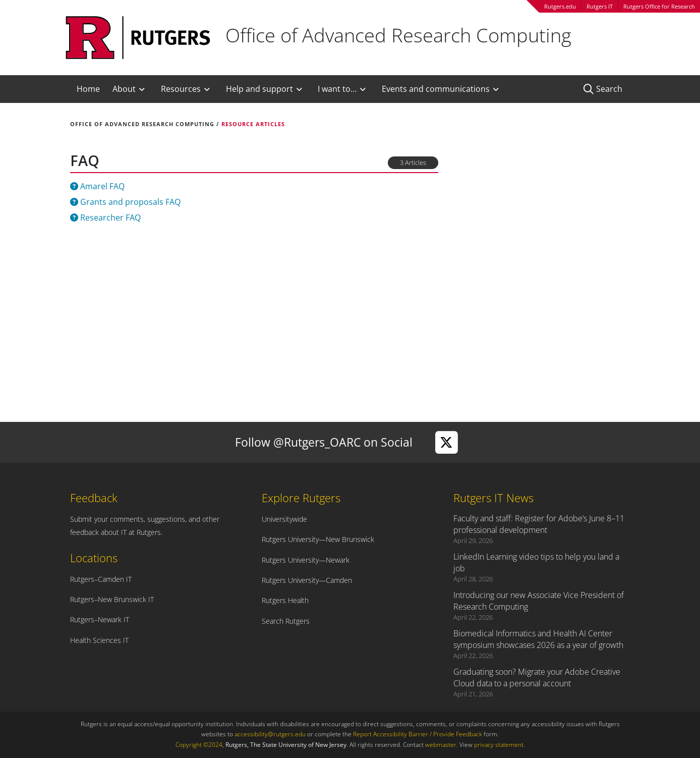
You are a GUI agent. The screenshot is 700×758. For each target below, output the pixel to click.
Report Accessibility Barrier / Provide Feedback (418, 734)
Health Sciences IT (99, 640)
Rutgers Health (285, 600)
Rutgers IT (600, 6)
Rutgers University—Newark (306, 560)
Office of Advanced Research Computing (142, 124)
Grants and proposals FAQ (125, 202)
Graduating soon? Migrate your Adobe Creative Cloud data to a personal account (537, 678)
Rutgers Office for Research (659, 6)
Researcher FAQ (105, 218)
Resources (181, 89)
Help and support (259, 89)
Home (88, 89)
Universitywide (284, 519)
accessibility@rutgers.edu (270, 734)
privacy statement (499, 745)
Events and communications (436, 89)
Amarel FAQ (97, 186)
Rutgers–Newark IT (100, 619)
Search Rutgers (286, 621)
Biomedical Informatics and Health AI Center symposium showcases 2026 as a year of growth (538, 639)
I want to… (337, 89)
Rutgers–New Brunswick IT (112, 599)
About (124, 89)
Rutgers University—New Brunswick (318, 539)
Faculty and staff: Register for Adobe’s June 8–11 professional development (539, 524)
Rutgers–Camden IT (101, 579)
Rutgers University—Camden (307, 580)
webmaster (441, 745)
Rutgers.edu (560, 6)
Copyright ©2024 (199, 745)
